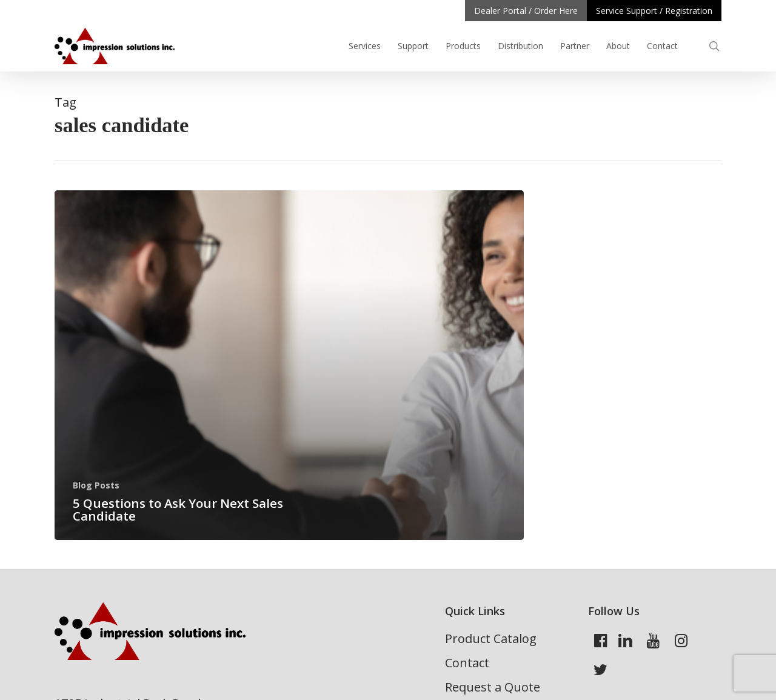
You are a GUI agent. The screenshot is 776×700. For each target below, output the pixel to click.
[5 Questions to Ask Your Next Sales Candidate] (289, 365)
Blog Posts (96, 485)
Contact (467, 663)
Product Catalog (491, 638)
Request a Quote (493, 687)
